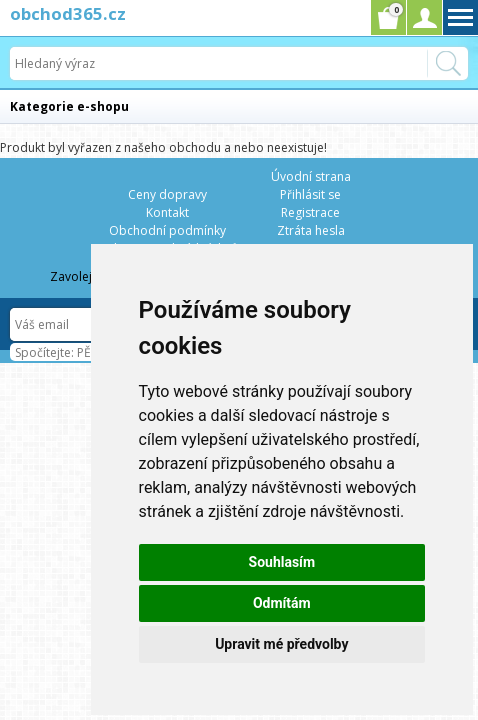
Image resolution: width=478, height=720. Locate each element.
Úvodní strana (311, 176)
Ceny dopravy (167, 194)
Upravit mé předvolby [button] (281, 644)
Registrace (310, 212)
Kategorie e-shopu (69, 106)
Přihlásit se (310, 194)
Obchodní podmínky (167, 230)
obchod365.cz (68, 13)
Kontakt (167, 212)
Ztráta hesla (311, 230)
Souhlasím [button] (282, 562)
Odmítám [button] (282, 603)
